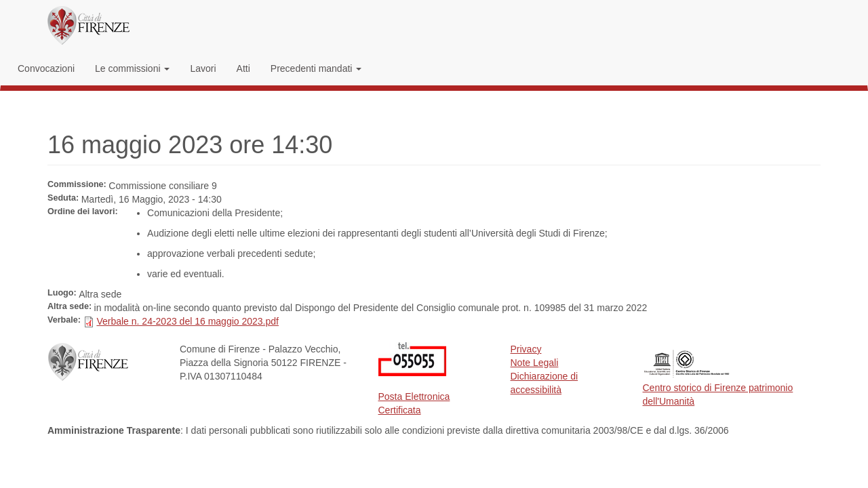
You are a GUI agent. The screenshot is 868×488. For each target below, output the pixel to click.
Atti (243, 68)
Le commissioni (132, 68)
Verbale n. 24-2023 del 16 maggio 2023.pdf (188, 321)
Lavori (203, 68)
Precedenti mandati (316, 68)
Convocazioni (46, 68)
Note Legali (535, 363)
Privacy (526, 349)
